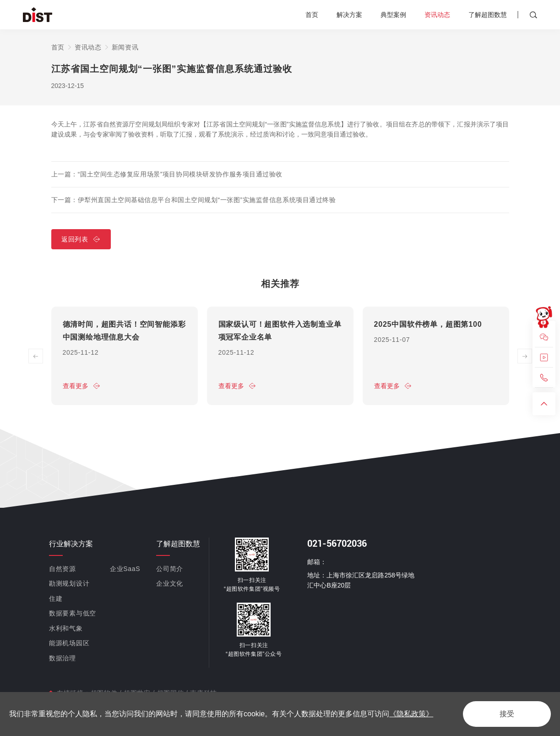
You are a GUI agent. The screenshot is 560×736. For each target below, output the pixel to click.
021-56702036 (337, 543)
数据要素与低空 (73, 613)
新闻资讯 (125, 47)
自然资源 (63, 568)
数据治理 (63, 658)
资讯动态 (437, 15)
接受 (507, 714)
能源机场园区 (69, 643)
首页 (312, 15)
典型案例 (393, 15)
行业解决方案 (71, 543)
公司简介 (170, 568)
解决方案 (349, 15)
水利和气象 (66, 628)
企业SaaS (125, 568)
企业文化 (170, 583)
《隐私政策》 (411, 714)
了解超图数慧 (488, 15)
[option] (125, 356)
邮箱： (317, 561)
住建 (56, 598)
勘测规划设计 (69, 583)
